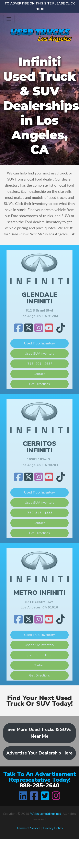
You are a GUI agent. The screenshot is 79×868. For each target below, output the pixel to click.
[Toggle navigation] (9, 19)
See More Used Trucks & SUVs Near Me (39, 733)
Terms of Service (28, 828)
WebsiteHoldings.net (46, 814)
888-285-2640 (39, 786)
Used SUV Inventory (39, 354)
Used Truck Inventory (39, 343)
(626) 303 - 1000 (39, 655)
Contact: (39, 374)
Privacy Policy (53, 828)
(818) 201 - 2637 (39, 364)
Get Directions (39, 384)
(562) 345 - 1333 (39, 513)
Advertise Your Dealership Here (39, 753)
